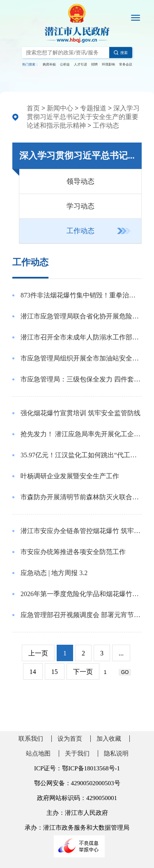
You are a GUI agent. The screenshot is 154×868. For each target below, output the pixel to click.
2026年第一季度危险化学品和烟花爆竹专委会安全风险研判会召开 (81, 594)
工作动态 (106, 125)
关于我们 (77, 753)
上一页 (38, 653)
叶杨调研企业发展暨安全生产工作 (70, 476)
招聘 (94, 64)
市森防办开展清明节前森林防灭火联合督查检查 (81, 497)
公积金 (65, 64)
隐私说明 (116, 753)
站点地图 (38, 753)
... (121, 653)
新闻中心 (60, 108)
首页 (33, 108)
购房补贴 (49, 64)
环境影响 (108, 64)
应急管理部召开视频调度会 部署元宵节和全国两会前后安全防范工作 (81, 615)
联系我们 (31, 739)
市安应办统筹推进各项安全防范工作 (73, 552)
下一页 (83, 672)
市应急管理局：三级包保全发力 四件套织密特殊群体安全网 (81, 379)
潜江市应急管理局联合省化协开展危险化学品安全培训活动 (81, 316)
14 (33, 672)
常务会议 (126, 64)
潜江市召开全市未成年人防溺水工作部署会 (81, 337)
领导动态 (80, 181)
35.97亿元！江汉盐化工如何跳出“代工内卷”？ (81, 455)
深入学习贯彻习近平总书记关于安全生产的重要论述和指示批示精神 (83, 117)
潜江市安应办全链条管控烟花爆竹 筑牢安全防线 (81, 531)
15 (55, 672)
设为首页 (70, 739)
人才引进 (80, 64)
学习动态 (80, 206)
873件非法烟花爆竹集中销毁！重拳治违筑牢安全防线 (81, 295)
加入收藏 (109, 739)
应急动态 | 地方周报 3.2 (54, 573)
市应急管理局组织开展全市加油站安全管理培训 (81, 358)
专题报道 (93, 108)
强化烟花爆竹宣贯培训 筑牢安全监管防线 (80, 413)
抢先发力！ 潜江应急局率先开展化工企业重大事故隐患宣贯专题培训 (81, 434)
